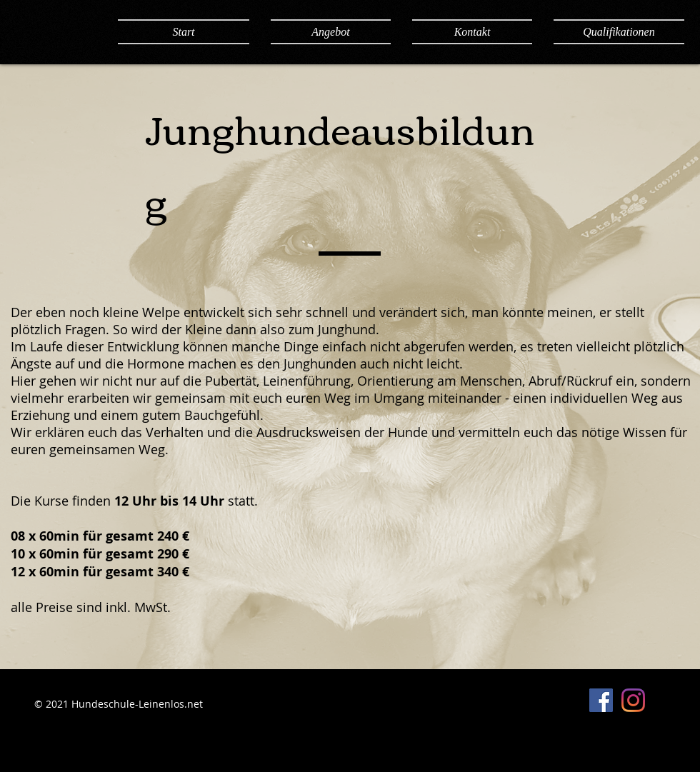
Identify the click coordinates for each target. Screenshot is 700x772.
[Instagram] (633, 700)
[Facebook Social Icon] (601, 700)
